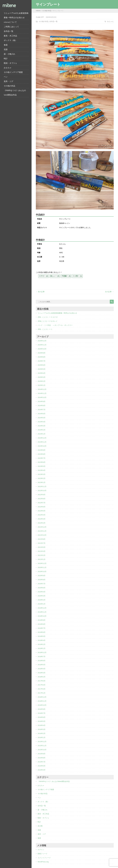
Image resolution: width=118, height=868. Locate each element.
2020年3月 (42, 596)
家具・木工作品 (10, 36)
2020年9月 (42, 576)
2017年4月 (42, 685)
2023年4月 (42, 470)
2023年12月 (42, 438)
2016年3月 (42, 729)
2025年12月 (42, 341)
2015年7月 (42, 762)
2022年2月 (42, 523)
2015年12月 (42, 742)
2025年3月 (42, 377)
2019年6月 (42, 632)
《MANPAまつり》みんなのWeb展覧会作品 (15, 93)
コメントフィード (44, 858)
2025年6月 (42, 365)
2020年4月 (42, 592)
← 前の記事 (40, 292)
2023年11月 (42, 442)
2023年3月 (42, 474)
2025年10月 (42, 349)
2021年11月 (42, 531)
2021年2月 (42, 555)
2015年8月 (42, 758)
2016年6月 (42, 717)
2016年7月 (42, 713)
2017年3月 (42, 689)
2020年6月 (42, 588)
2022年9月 (42, 495)
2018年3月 (42, 673)
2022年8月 (42, 499)
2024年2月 (42, 430)
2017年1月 (42, 693)
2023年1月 (42, 482)
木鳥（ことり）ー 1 (45, 329)
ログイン (41, 850)
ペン (6, 77)
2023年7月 (42, 458)
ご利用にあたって (11, 27)
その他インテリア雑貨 (13, 72)
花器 (6, 49)
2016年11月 (42, 701)
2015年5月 (42, 766)
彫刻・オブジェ (10, 63)
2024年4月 (42, 422)
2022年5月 (42, 511)
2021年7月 (42, 543)
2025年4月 (42, 373)
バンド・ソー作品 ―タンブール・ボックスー (55, 325)
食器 (6, 45)
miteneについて (10, 22)
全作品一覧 (9, 31)
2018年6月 (42, 661)
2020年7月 (42, 584)
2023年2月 (42, 478)
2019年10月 (42, 616)
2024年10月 (42, 397)
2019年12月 (42, 608)
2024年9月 (42, 401)
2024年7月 (42, 410)
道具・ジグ (9, 81)
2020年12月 (42, 563)
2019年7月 (42, 628)
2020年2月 (42, 600)
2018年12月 (42, 652)
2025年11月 (42, 345)
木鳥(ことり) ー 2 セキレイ (48, 321)
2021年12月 (42, 527)
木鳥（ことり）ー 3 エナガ (48, 317)
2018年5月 (42, 665)
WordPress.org (43, 862)
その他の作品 (9, 86)
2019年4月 (42, 640)
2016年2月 (42, 733)
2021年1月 (42, 559)
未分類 (40, 826)
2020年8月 (42, 580)
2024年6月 (42, 414)
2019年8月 (42, 624)
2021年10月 (42, 535)
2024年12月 (42, 389)
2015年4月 (42, 770)
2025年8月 (42, 357)
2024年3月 (42, 426)
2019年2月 (42, 644)
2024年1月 (42, 434)
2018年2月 (42, 677)
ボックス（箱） (10, 40)
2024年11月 (42, 393)
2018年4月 (42, 669)
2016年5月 (42, 721)
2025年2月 (42, 381)
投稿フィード (43, 854)
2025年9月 (42, 353)
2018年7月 (42, 657)
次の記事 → (109, 292)
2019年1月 (42, 648)
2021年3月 (42, 551)
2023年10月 (42, 446)
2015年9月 (42, 754)
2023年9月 (42, 450)
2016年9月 (42, 709)
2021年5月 (42, 547)
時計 (6, 59)
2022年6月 (42, 507)
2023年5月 (42, 466)
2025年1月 (42, 385)
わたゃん (110, 21)
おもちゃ (8, 68)
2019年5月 (42, 636)
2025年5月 (42, 369)
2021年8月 (42, 539)
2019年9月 (42, 620)
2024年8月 (42, 406)
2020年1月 (42, 604)
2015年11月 (42, 746)
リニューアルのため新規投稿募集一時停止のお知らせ (16, 15)
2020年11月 (42, 567)
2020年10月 (42, 572)
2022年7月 (42, 503)
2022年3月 (42, 519)
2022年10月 (42, 491)
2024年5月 (42, 418)
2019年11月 (42, 612)
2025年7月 (42, 361)
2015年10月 (42, 750)
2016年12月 (42, 697)
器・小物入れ (9, 54)
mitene (9, 5)
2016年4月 (42, 725)
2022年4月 (42, 515)
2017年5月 (42, 681)
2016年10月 (42, 705)
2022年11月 (42, 487)
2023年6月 (42, 462)
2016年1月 (42, 738)
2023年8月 (42, 454)
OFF (42, 17)
